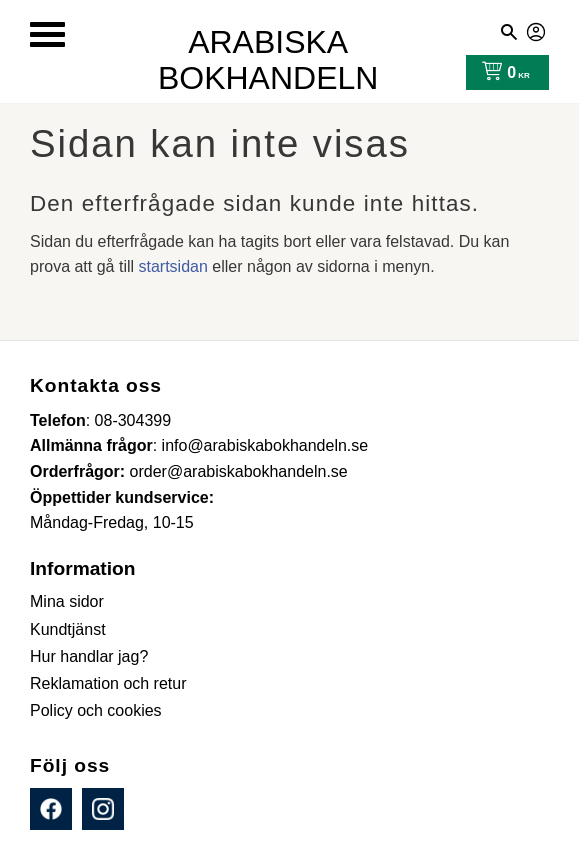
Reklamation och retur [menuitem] (108, 683)
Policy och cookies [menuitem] (96, 710)
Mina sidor (537, 29)
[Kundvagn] (501, 73)
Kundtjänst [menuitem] (68, 629)
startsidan (173, 266)
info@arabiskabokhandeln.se (265, 445)
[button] (47, 34)
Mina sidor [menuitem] (67, 601)
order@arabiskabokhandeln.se (239, 471)
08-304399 (133, 420)
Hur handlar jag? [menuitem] (89, 656)
